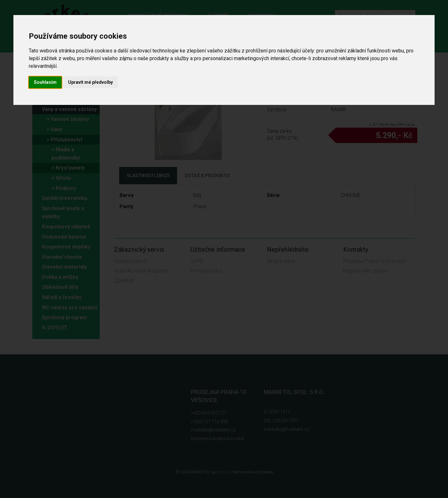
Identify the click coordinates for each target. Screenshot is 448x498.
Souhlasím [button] (45, 82)
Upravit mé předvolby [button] (90, 82)
